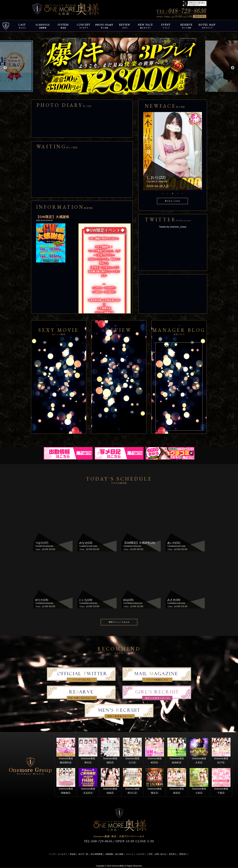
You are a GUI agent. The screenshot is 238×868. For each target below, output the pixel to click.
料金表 (73, 854)
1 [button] (163, 194)
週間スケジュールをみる (119, 622)
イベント (130, 854)
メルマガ (140, 854)
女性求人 (173, 854)
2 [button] (168, 194)
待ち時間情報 (97, 854)
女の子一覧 (83, 854)
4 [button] (177, 194)
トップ (52, 854)
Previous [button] (5, 67)
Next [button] (232, 67)
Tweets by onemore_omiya (173, 227)
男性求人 (183, 854)
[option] (119, 66)
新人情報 (119, 854)
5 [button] (182, 194)
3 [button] (173, 194)
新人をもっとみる (172, 201)
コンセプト (62, 854)
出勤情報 (109, 854)
